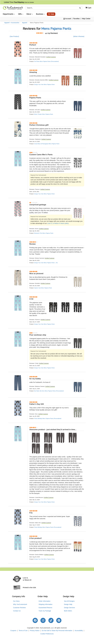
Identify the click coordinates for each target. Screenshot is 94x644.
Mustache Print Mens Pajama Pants (44, 233)
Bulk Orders (68, 611)
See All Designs (69, 601)
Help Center (86, 19)
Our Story (16, 601)
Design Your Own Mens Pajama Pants (44, 84)
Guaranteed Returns (45, 608)
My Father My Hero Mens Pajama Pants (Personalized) (49, 391)
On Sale (51, 14)
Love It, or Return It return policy (58, 223)
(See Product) (14, 36)
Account (67, 19)
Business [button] (40, 14)
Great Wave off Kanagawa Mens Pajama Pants (47, 144)
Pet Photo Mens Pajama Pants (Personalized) (46, 61)
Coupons (13, 631)
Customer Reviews (19, 608)
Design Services (69, 608)
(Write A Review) (79, 36)
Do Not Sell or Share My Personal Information (57, 631)
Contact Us (17, 611)
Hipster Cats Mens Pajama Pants (43, 288)
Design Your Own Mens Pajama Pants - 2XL (46, 263)
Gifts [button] (21, 14)
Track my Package (45, 611)
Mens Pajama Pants (56, 29)
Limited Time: (19, 2)
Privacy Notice (35, 631)
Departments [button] (9, 14)
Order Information (45, 601)
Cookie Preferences (47, 634)
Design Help (68, 604)
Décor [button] (30, 14)
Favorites (76, 19)
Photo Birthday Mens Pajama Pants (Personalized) (48, 418)
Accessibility (79, 631)
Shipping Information (45, 604)
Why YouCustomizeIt (20, 604)
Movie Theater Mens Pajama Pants (44, 114)
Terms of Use (23, 631)
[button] (87, 8)
